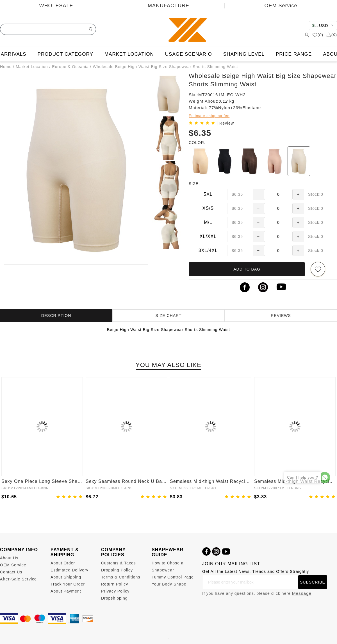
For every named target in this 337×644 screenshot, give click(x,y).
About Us (9, 558)
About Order (63, 563)
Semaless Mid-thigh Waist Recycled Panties (211, 481)
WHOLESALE (56, 6)
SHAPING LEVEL (244, 54)
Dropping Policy (117, 570)
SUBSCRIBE (313, 582)
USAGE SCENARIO (189, 54)
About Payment (66, 591)
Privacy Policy (115, 591)
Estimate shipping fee (209, 116)
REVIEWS (281, 316)
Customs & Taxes (119, 563)
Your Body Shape (169, 584)
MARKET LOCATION (129, 54)
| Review (225, 123)
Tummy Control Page (173, 577)
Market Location (32, 67)
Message (302, 593)
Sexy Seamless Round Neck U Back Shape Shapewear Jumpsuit (126, 481)
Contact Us (11, 572)
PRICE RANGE (294, 54)
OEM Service (281, 6)
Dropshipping (114, 598)
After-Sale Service (18, 579)
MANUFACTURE (168, 6)
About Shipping (66, 577)
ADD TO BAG (247, 269)
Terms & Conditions (121, 577)
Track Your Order (68, 584)
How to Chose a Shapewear (168, 567)
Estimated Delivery (70, 570)
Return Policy (115, 584)
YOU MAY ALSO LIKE (168, 365)
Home (6, 67)
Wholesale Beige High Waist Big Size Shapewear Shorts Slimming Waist (165, 67)
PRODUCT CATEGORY (65, 54)
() (318, 35)
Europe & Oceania (70, 67)
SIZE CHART (169, 316)
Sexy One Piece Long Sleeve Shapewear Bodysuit (42, 481)
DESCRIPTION (56, 316)
